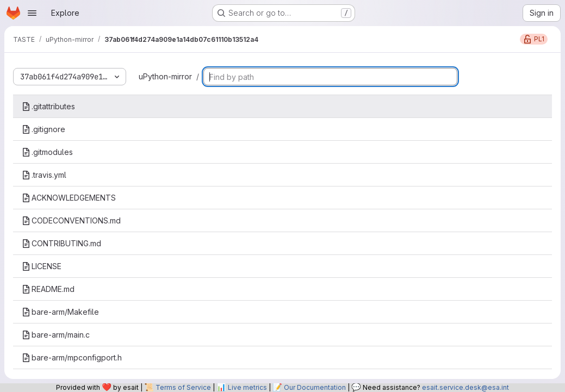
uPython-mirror (165, 76)
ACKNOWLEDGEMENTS (69, 198)
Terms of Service (183, 387)
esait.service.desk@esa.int (465, 387)
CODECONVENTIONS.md (71, 220)
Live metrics (247, 387)
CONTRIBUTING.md (61, 243)
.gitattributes (48, 106)
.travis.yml (44, 175)
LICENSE (42, 266)
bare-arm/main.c (56, 335)
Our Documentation (315, 387)
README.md (48, 289)
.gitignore (44, 129)
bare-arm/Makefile (60, 312)
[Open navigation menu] (32, 13)
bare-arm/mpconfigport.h (72, 357)
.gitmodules (47, 152)
